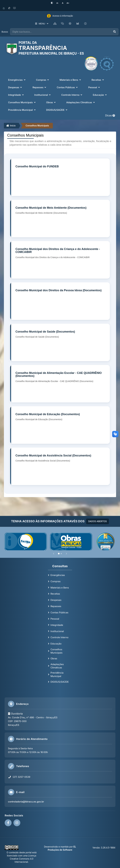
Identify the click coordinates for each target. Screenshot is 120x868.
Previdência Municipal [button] (22, 110)
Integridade (57, 625)
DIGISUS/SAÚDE (60, 682)
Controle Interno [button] (72, 95)
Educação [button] (100, 95)
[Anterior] (54, 553)
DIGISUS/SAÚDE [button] (57, 110)
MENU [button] (41, 24)
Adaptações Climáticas (57, 666)
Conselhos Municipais (37, 126)
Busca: (5, 32)
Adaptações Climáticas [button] (81, 102)
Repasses (56, 606)
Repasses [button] (40, 87)
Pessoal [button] (94, 87)
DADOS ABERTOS (97, 521)
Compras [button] (43, 80)
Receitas (55, 594)
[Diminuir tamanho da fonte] (58, 3)
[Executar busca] (115, 32)
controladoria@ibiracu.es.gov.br (26, 802)
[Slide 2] (61, 553)
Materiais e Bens (60, 587)
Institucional (57, 631)
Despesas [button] (15, 87)
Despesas (56, 600)
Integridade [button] (16, 95)
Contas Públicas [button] (67, 87)
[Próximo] (66, 553)
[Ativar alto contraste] (52, 3)
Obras (54, 658)
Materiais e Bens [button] (70, 80)
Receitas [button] (98, 80)
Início (11, 126)
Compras (55, 581)
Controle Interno (59, 637)
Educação (56, 643)
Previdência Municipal (57, 674)
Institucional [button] (43, 95)
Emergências (58, 575)
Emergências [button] (17, 80)
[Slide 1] (59, 553)
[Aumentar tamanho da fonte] (67, 3)
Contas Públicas (59, 612)
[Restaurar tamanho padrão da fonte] (62, 3)
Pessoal (55, 619)
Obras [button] (51, 102)
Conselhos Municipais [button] (22, 102)
